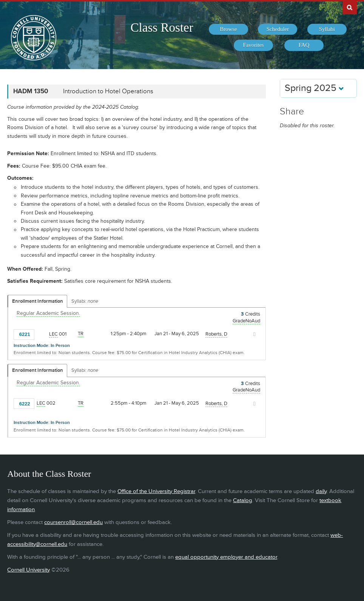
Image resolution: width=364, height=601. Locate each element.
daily (321, 491)
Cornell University (29, 570)
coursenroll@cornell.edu (73, 522)
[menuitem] (228, 29)
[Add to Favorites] (42, 334)
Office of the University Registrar (156, 491)
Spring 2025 (314, 88)
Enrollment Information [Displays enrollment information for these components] (38, 301)
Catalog (243, 500)
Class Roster (162, 28)
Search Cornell (350, 7)
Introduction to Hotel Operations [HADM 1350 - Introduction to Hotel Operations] (108, 91)
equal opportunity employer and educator (226, 557)
